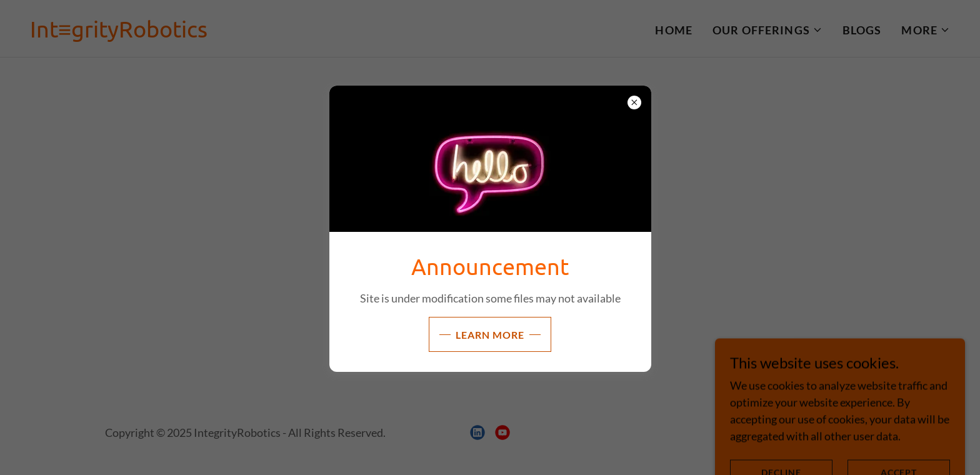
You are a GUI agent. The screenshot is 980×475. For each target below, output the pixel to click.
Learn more (490, 335)
